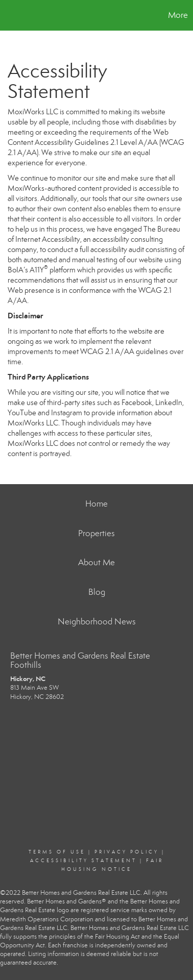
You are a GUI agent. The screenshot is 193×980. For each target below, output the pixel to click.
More (178, 15)
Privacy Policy (127, 852)
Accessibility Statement (83, 861)
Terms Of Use (57, 852)
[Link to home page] (9, 15)
